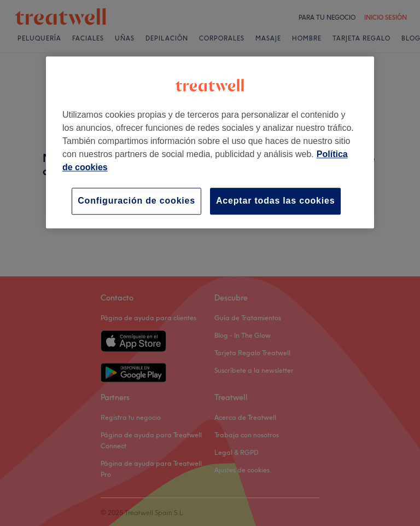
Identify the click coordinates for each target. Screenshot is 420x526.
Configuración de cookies (136, 201)
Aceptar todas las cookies (275, 201)
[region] (210, 142)
